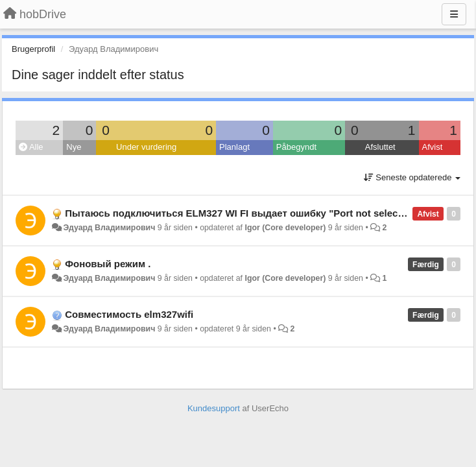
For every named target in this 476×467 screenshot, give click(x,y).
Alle (31, 147)
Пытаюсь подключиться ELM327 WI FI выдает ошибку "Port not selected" (241, 213)
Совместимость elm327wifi (129, 314)
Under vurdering (146, 147)
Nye (74, 147)
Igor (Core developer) (285, 228)
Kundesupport (214, 408)
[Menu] (454, 14)
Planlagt (234, 147)
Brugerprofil (33, 49)
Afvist (433, 147)
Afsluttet (380, 147)
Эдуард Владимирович (109, 228)
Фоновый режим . (108, 264)
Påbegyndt (296, 147)
